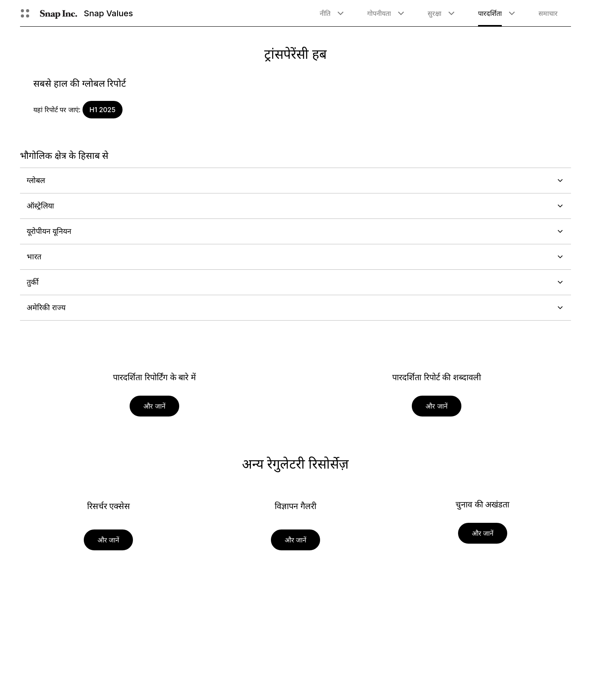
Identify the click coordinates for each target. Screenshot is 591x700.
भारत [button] (295, 257)
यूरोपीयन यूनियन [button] (295, 231)
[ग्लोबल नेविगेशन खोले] (25, 13)
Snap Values (108, 13)
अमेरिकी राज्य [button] (295, 307)
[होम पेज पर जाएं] (59, 13)
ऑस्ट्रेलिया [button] (295, 206)
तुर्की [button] (295, 282)
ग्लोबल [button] (295, 180)
